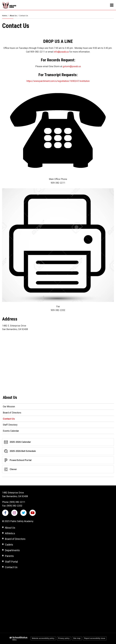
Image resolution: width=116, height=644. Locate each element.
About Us (13, 16)
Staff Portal (11, 562)
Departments (12, 550)
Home (4, 16)
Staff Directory (10, 425)
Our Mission (9, 407)
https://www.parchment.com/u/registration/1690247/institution (58, 81)
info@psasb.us (61, 52)
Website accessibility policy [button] (43, 638)
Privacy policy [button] (64, 638)
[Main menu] (112, 5)
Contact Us (9, 419)
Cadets (9, 545)
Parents (9, 556)
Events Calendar (11, 431)
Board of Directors (12, 413)
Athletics (10, 533)
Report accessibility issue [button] (95, 638)
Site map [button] (77, 638)
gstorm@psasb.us (72, 66)
